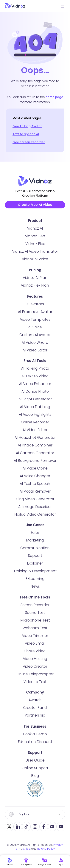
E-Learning (35, 583)
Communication (35, 552)
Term (18, 853)
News (35, 591)
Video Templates (35, 324)
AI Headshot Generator (35, 442)
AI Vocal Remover (35, 495)
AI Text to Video (35, 380)
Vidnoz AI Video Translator (35, 256)
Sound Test (35, 617)
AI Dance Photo (35, 396)
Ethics (26, 853)
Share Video (35, 655)
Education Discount (35, 746)
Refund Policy (46, 853)
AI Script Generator (35, 403)
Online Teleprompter (35, 678)
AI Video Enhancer (35, 388)
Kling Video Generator (35, 503)
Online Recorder (35, 426)
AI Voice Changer (35, 480)
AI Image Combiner (35, 449)
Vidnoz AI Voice (35, 263)
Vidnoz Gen (35, 240)
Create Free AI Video (35, 207)
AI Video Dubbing (35, 411)
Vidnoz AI (35, 233)
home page (54, 97)
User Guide (35, 765)
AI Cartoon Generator (35, 457)
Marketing (35, 544)
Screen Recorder (35, 609)
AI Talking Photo (35, 373)
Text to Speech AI (26, 134)
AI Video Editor (35, 354)
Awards (35, 704)
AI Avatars (35, 308)
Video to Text (35, 686)
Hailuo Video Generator (35, 519)
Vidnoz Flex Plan (35, 290)
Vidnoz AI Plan (35, 282)
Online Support (35, 772)
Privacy (58, 849)
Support (35, 560)
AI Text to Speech (35, 488)
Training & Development (35, 575)
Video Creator (35, 671)
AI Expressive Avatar (35, 316)
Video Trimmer (35, 640)
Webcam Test (35, 632)
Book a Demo (35, 738)
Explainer (35, 567)
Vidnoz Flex (35, 248)
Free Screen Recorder (29, 142)
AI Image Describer (35, 511)
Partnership (35, 720)
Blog (35, 780)
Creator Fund (35, 712)
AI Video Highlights (35, 419)
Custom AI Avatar (35, 339)
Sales (35, 537)
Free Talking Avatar (27, 126)
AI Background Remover (35, 465)
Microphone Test (35, 625)
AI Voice (35, 331)
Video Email (35, 648)
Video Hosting (35, 663)
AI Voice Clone (35, 472)
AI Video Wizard (35, 347)
